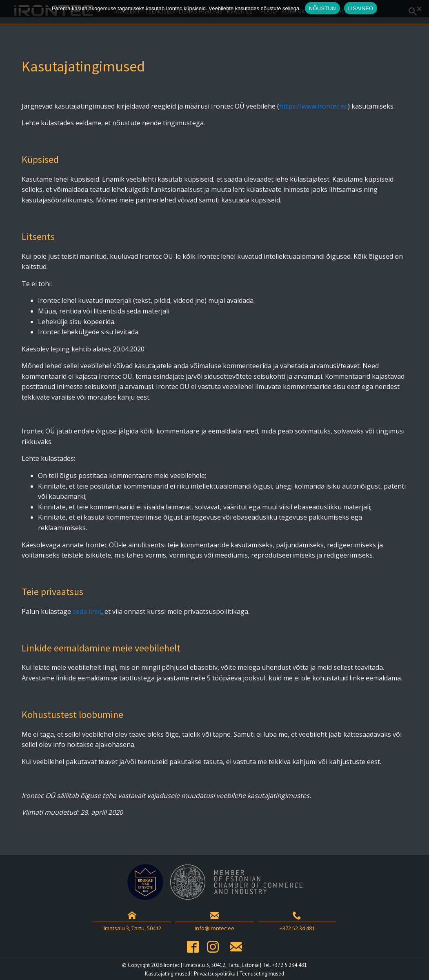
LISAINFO (361, 8)
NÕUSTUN (322, 8)
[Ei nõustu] (419, 9)
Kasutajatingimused (168, 974)
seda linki (87, 611)
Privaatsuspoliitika (215, 974)
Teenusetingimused (262, 974)
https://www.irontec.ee (313, 106)
